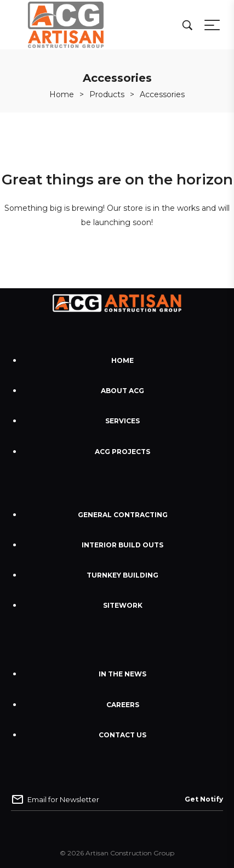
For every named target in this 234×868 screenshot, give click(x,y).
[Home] (62, 94)
